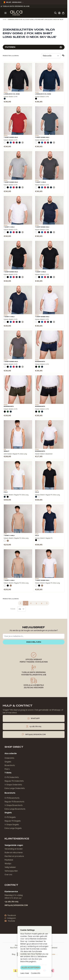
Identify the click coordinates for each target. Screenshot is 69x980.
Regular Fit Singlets (13, 821)
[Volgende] (47, 603)
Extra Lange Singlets (13, 828)
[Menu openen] (5, 13)
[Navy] (5, 99)
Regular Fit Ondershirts (14, 781)
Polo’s (7, 769)
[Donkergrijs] (17, 143)
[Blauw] (11, 143)
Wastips (8, 864)
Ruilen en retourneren (14, 853)
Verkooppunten (11, 871)
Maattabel (9, 860)
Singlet (7, 451)
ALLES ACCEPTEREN (31, 968)
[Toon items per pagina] (22, 609)
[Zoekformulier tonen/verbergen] (55, 13)
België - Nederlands (13, 2)
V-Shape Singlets (12, 825)
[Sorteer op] (51, 56)
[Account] (59, 13)
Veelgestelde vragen (14, 845)
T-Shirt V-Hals (40, 182)
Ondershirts (9, 758)
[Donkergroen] (39, 368)
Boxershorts (40, 362)
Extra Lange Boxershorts (15, 809)
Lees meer (25, 973)
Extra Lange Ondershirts (15, 788)
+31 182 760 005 (11, 902)
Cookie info (36, 973)
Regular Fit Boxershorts (14, 802)
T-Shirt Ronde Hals (11, 137)
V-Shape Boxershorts (14, 805)
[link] (21, 603)
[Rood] (14, 143)
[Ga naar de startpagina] (16, 13)
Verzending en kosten (14, 849)
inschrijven (34, 642)
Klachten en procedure (14, 856)
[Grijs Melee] (23, 143)
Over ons (8, 875)
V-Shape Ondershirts (13, 785)
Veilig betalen (10, 867)
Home (5, 20)
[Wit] (5, 143)
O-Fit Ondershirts (12, 777)
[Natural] (8, 542)
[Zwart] (36, 99)
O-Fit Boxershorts (12, 798)
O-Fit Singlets (10, 817)
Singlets (8, 762)
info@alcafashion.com (16, 905)
